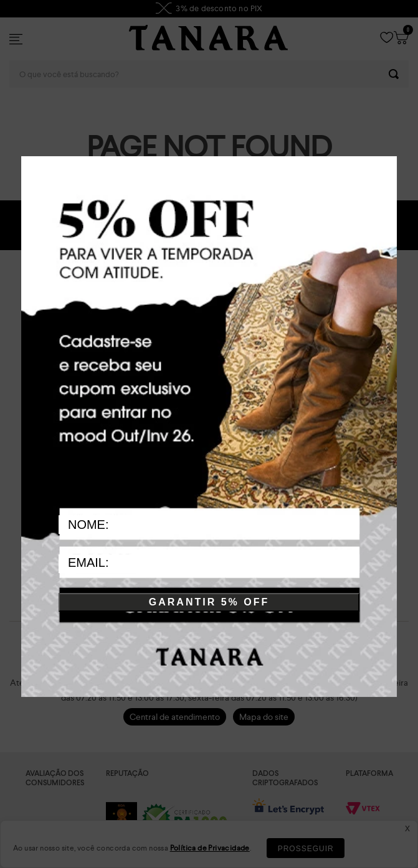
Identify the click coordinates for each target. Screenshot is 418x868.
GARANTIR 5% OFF (209, 603)
